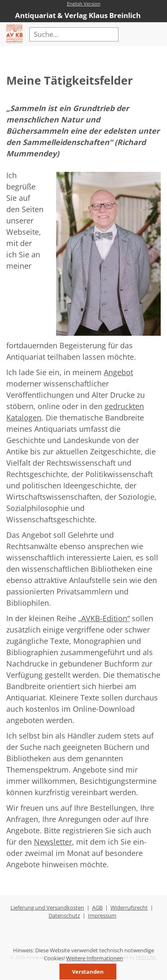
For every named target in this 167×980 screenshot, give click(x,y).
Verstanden (88, 972)
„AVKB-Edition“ (104, 618)
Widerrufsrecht (129, 907)
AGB (97, 907)
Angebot (118, 372)
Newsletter (53, 842)
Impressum (102, 915)
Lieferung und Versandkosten (47, 907)
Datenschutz (64, 915)
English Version (84, 4)
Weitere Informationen (95, 958)
